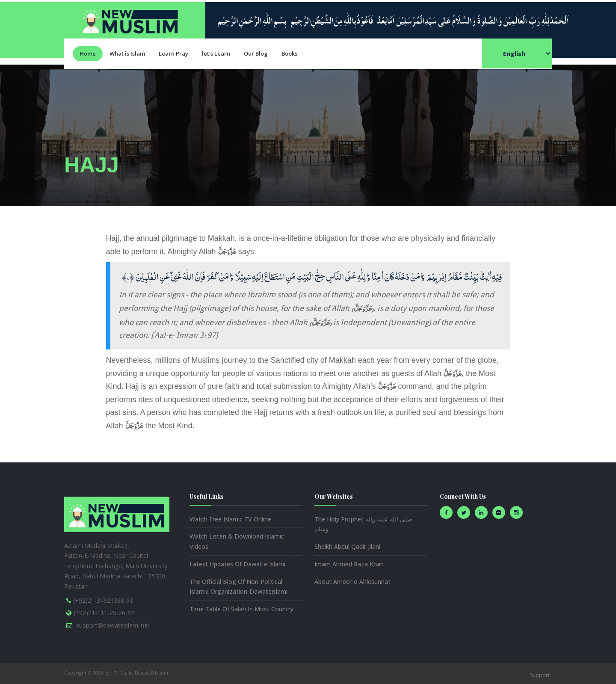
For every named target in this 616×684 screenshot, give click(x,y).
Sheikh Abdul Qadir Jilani (347, 546)
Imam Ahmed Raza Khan (349, 564)
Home (88, 53)
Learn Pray (173, 53)
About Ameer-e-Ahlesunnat (352, 582)
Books (289, 53)
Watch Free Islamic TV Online (230, 519)
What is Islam (127, 53)
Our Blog (256, 53)
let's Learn (216, 53)
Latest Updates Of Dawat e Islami (237, 564)
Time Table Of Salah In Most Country (241, 609)
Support (540, 675)
